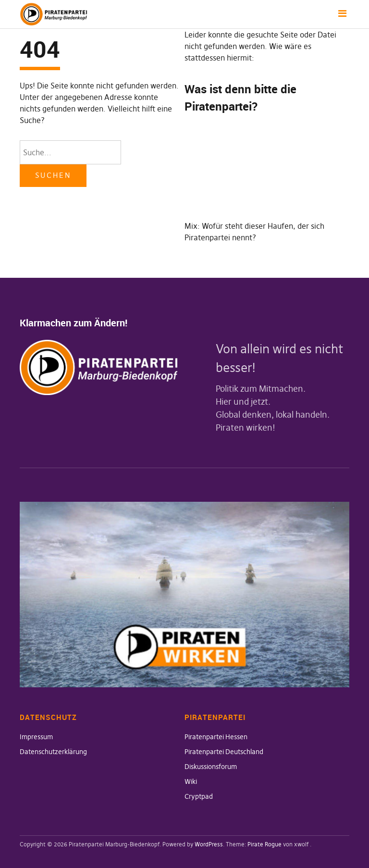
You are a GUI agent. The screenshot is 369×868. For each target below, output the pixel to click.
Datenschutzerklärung (53, 752)
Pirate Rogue (264, 844)
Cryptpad (199, 796)
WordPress (209, 844)
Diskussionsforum (211, 767)
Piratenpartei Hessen (216, 737)
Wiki (191, 781)
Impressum (36, 737)
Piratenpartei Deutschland (224, 752)
